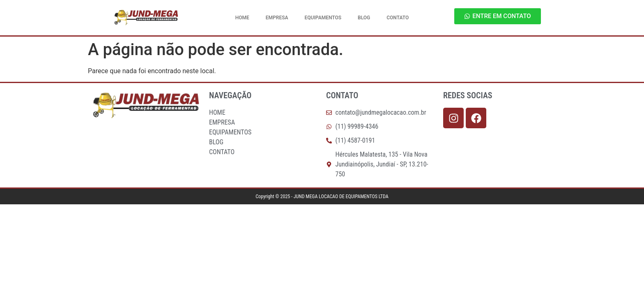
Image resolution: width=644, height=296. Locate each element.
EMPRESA (277, 18)
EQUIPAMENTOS (323, 18)
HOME (242, 18)
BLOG (364, 18)
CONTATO (398, 18)
